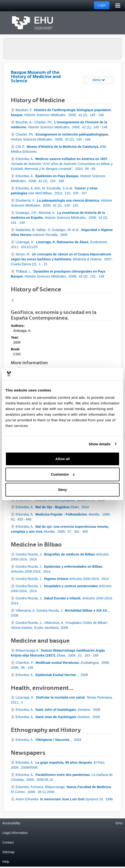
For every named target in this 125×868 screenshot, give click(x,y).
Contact (8, 842)
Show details (100, 444)
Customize (63, 474)
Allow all (63, 459)
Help (6, 862)
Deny (63, 490)
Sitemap (8, 852)
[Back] (13, 301)
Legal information (15, 833)
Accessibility (11, 823)
